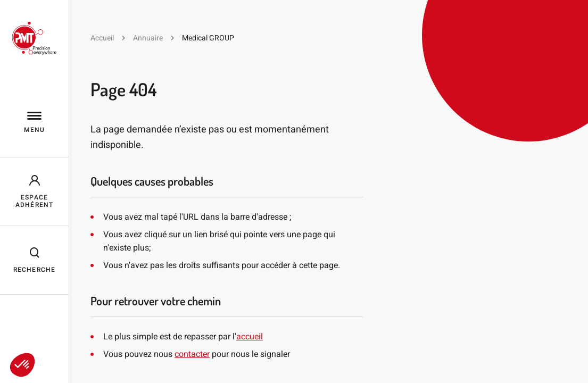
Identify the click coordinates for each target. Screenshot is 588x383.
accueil (250, 336)
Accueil (102, 38)
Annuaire (148, 38)
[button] (22, 365)
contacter (192, 354)
